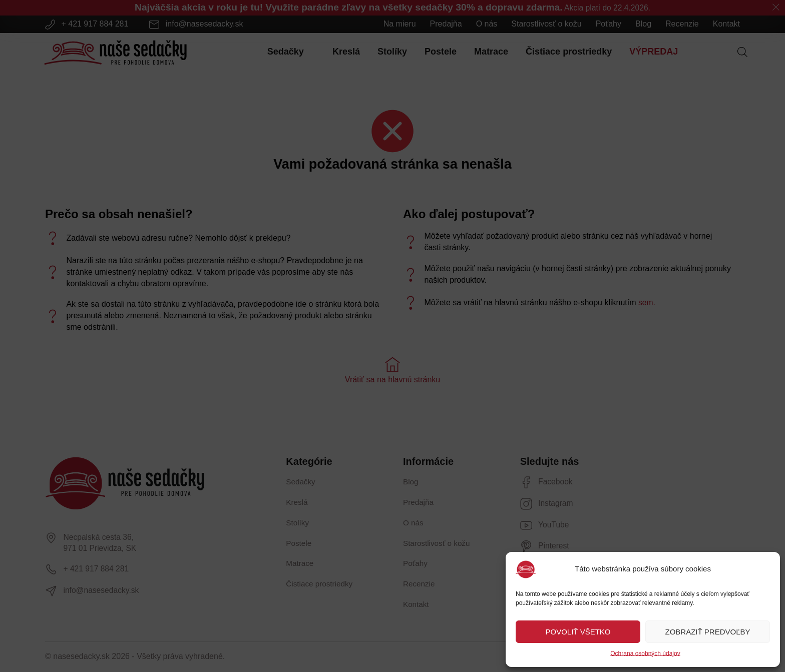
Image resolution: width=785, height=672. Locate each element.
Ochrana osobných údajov (645, 653)
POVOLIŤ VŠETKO (578, 632)
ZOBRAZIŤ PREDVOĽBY (707, 632)
